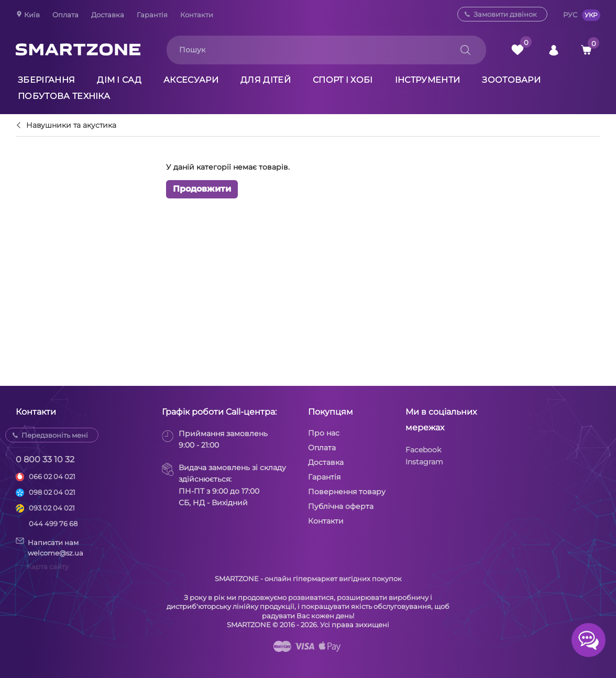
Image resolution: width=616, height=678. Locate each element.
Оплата (65, 15)
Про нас (324, 433)
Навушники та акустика (71, 126)
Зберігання (46, 80)
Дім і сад (119, 80)
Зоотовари (511, 80)
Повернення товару (347, 492)
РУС (570, 15)
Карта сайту (48, 566)
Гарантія (152, 15)
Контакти (197, 15)
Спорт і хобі (343, 80)
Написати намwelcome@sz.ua (49, 547)
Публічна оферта (341, 506)
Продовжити (202, 189)
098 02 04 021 (52, 492)
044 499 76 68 (53, 524)
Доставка (108, 15)
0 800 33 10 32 (45, 459)
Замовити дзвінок (505, 14)
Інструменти (428, 80)
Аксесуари (191, 80)
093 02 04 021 (52, 508)
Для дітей (266, 80)
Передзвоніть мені (55, 435)
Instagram (424, 462)
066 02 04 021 (52, 476)
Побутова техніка (64, 96)
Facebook (423, 450)
